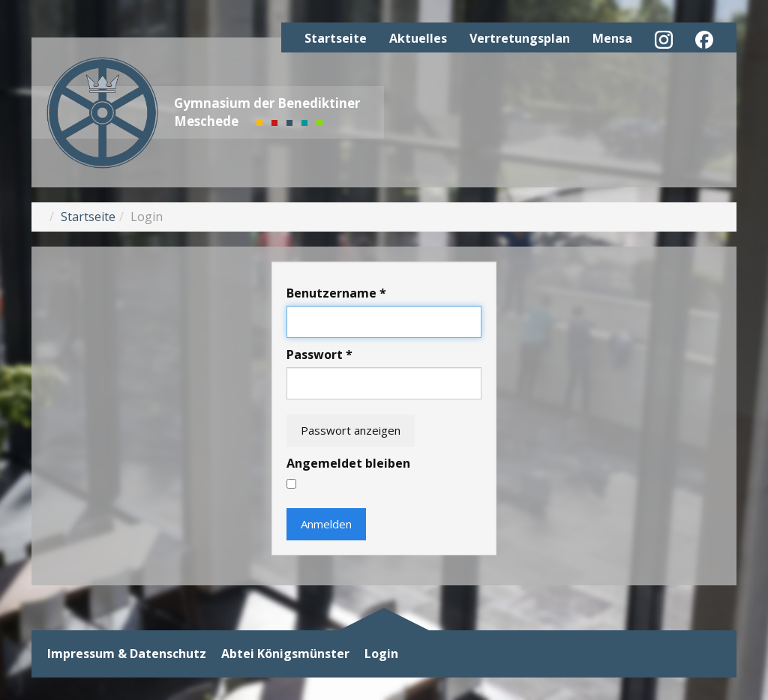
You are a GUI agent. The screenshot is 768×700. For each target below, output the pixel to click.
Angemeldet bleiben (348, 463)
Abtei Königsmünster (285, 654)
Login (381, 654)
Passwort (319, 354)
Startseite (336, 38)
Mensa (612, 38)
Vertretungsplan (520, 38)
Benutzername (336, 293)
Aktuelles (418, 38)
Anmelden (326, 524)
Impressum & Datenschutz (127, 654)
